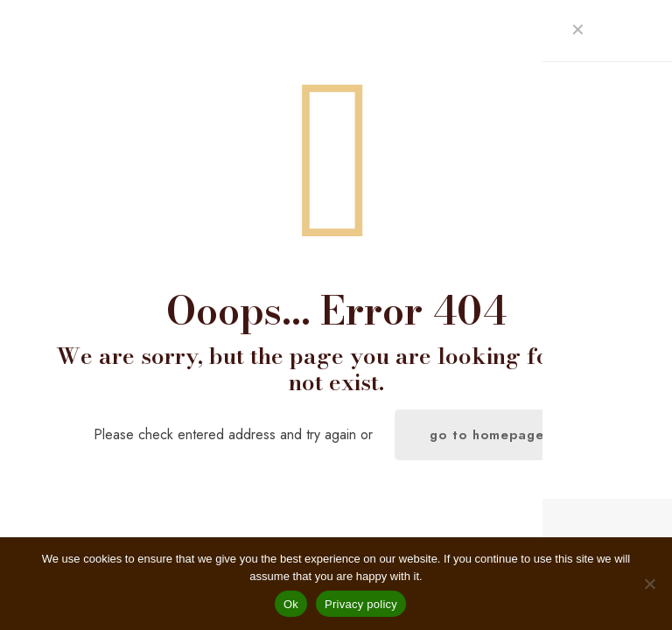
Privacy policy (361, 604)
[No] (650, 584)
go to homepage (487, 435)
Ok (291, 604)
